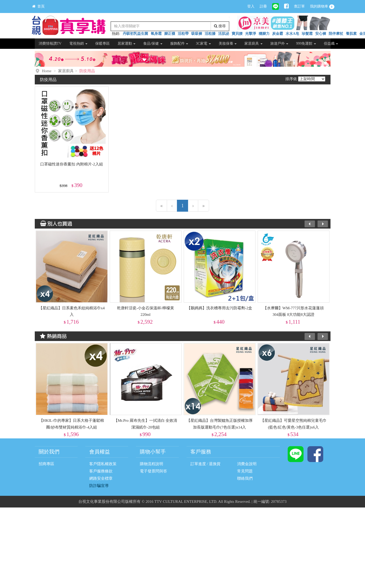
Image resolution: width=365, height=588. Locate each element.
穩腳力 (264, 34)
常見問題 (245, 471)
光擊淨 (251, 34)
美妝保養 (228, 44)
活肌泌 (224, 34)
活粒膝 (210, 34)
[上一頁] (172, 206)
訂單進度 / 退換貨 (206, 464)
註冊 (263, 6)
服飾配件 (179, 44)
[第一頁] (161, 206)
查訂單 (299, 6)
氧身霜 (156, 34)
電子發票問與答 (153, 471)
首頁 (38, 6)
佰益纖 (331, 44)
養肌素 (351, 34)
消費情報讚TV (50, 44)
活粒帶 (183, 34)
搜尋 (220, 26)
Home (47, 71)
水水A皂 (292, 34)
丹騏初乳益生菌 (135, 34)
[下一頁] (193, 206)
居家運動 (127, 44)
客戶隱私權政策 (103, 464)
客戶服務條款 (101, 471)
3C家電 (203, 44)
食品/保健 (153, 44)
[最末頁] (204, 206)
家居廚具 (253, 44)
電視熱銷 (78, 44)
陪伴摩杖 (336, 34)
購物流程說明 (151, 464)
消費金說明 (247, 464)
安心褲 (321, 34)
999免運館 (306, 44)
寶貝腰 (237, 34)
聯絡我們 (245, 478)
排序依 (291, 79)
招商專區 (46, 464)
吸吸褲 (197, 34)
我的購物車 (322, 7)
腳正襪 (170, 34)
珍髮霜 (307, 34)
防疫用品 (87, 71)
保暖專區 (102, 44)
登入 (251, 6)
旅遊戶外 (279, 44)
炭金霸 (278, 34)
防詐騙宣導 (99, 486)
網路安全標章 (101, 478)
